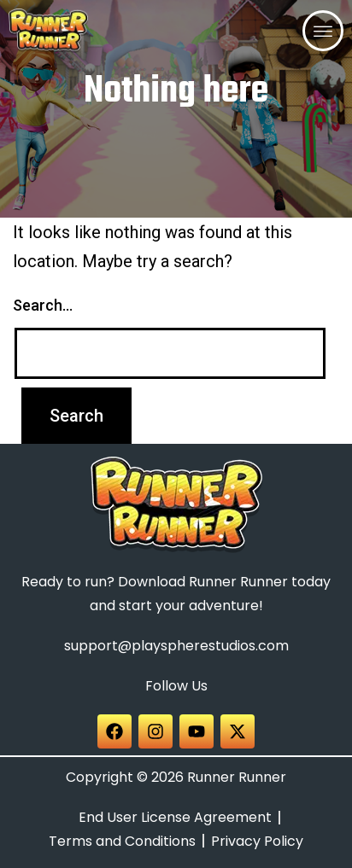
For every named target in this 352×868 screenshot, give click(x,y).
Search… (43, 305)
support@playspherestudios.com (176, 646)
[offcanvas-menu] (323, 31)
